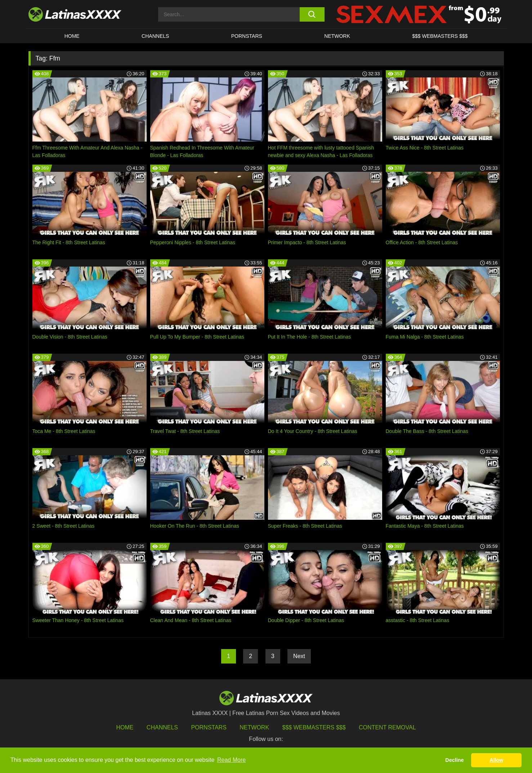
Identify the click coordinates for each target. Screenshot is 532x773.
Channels (162, 727)
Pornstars (247, 36)
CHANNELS (155, 36)
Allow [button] (496, 760)
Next (299, 656)
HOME (72, 36)
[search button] (312, 14)
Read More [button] (231, 760)
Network (337, 36)
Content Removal (387, 727)
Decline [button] (454, 760)
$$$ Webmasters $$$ (314, 727)
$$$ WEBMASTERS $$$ (440, 36)
